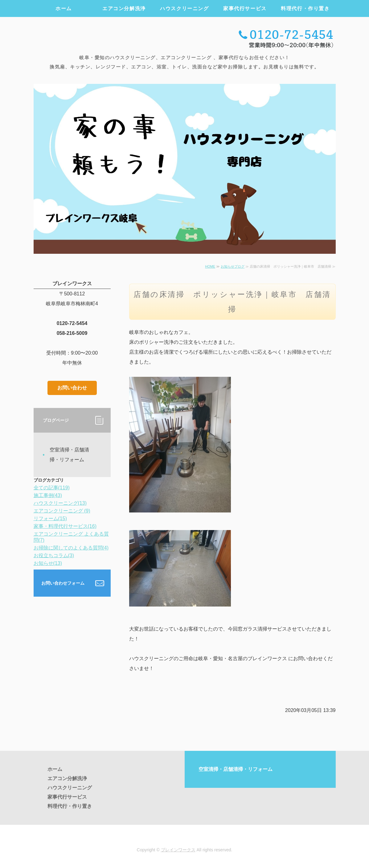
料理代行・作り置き (305, 8)
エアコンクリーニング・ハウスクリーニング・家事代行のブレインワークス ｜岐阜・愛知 (103, 38)
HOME (210, 266)
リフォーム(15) (50, 518)
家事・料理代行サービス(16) (65, 526)
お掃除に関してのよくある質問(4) (71, 548)
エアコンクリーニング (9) (62, 511)
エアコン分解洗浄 (124, 8)
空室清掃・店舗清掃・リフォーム (69, 455)
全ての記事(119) (52, 488)
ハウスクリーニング (184, 8)
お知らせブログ (233, 266)
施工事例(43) (48, 495)
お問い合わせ (72, 388)
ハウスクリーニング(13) (60, 503)
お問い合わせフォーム (63, 583)
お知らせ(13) (48, 563)
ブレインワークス (178, 850)
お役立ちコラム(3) (54, 555)
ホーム (64, 8)
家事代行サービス (245, 8)
